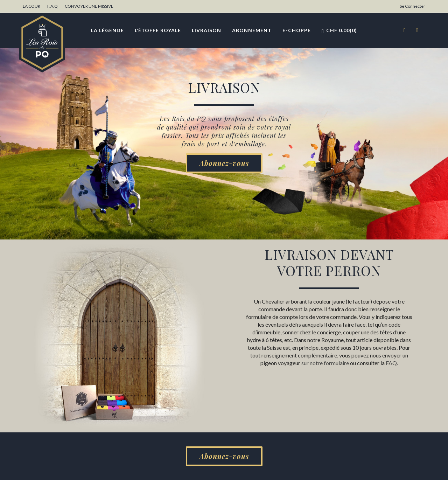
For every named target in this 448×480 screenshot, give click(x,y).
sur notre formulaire (325, 363)
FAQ (391, 363)
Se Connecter (412, 6)
